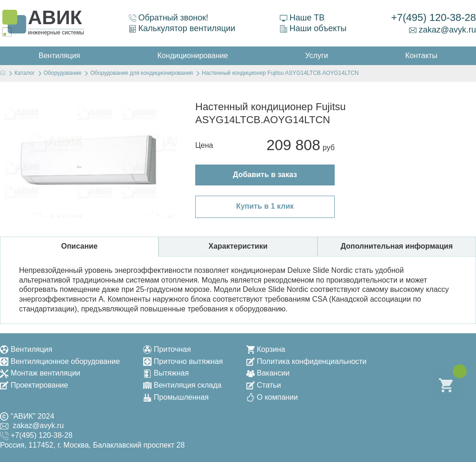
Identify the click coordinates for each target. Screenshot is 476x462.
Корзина (266, 349)
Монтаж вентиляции (40, 373)
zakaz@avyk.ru (443, 30)
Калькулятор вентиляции (182, 28)
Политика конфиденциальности (307, 361)
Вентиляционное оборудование (60, 361)
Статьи (264, 385)
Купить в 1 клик (265, 206)
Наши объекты (313, 28)
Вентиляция (26, 349)
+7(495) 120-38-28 (433, 17)
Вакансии (268, 373)
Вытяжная (166, 373)
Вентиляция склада (182, 385)
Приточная (167, 349)
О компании (272, 397)
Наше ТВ (302, 18)
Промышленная (176, 397)
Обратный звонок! (169, 18)
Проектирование (34, 385)
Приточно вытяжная (183, 361)
